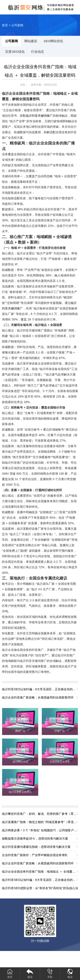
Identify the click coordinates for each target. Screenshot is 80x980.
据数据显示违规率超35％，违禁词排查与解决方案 (35, 839)
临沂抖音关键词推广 (39, 116)
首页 (5, 25)
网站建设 (31, 41)
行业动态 (38, 52)
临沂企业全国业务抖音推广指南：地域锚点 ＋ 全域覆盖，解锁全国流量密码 (40, 872)
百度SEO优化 (15, 52)
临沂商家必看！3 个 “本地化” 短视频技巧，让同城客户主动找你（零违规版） (40, 830)
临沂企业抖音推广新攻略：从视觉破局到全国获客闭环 (38, 697)
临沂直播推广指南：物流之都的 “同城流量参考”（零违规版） (40, 822)
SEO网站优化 (53, 41)
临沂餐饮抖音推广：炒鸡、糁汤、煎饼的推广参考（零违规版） (40, 814)
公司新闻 (17, 25)
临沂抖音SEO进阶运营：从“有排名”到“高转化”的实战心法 (40, 888)
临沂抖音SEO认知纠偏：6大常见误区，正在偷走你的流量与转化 (40, 689)
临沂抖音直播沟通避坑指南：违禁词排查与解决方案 (36, 847)
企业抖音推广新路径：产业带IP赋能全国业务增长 (35, 855)
